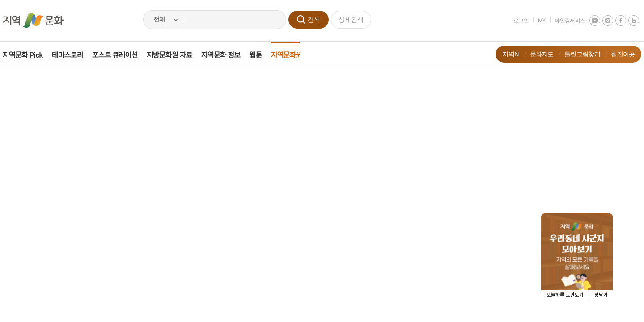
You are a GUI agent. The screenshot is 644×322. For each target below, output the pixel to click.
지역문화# (292, 55)
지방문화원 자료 (176, 55)
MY (536, 20)
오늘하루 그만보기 (565, 295)
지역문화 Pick (29, 55)
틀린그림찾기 (576, 54)
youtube (589, 21)
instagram (602, 21)
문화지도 (535, 54)
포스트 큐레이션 (121, 55)
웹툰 (262, 55)
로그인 (515, 20)
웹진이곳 (616, 54)
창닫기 (601, 295)
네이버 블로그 (627, 21)
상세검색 (351, 19)
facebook (614, 21)
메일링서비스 (563, 20)
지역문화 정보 (227, 55)
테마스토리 (74, 55)
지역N (504, 54)
